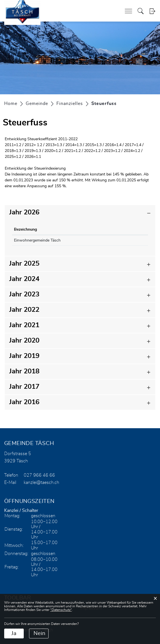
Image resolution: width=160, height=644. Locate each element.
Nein (39, 633)
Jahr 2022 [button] (24, 310)
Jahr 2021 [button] (24, 325)
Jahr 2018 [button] (24, 371)
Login (152, 11)
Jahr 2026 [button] (24, 212)
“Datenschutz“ (61, 610)
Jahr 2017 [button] (24, 387)
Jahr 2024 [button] (24, 279)
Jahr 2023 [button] (24, 294)
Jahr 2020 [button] (24, 341)
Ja (14, 633)
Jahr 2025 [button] (24, 264)
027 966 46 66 (39, 475)
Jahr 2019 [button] (24, 356)
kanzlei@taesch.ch (41, 483)
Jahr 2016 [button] (24, 402)
